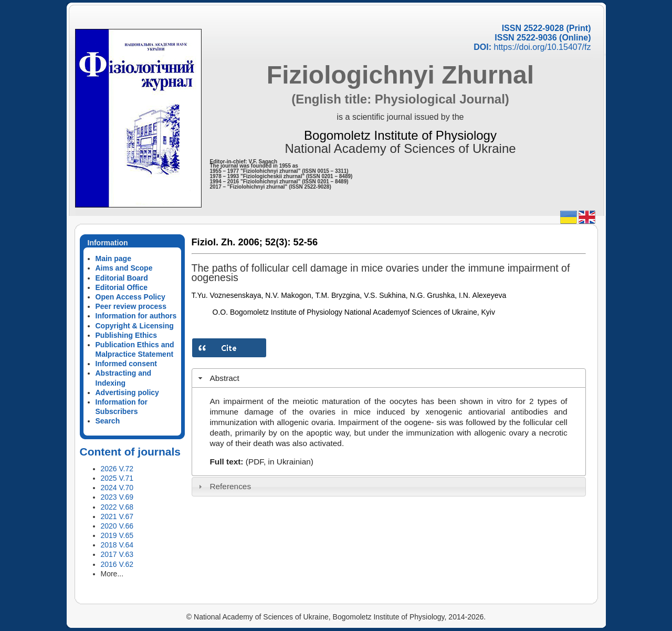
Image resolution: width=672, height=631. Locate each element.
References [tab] (223, 486)
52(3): (278, 242)
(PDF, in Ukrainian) (280, 462)
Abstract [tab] (218, 378)
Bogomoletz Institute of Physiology (400, 135)
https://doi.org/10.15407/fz (542, 47)
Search (108, 421)
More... (112, 574)
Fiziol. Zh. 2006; (227, 242)
